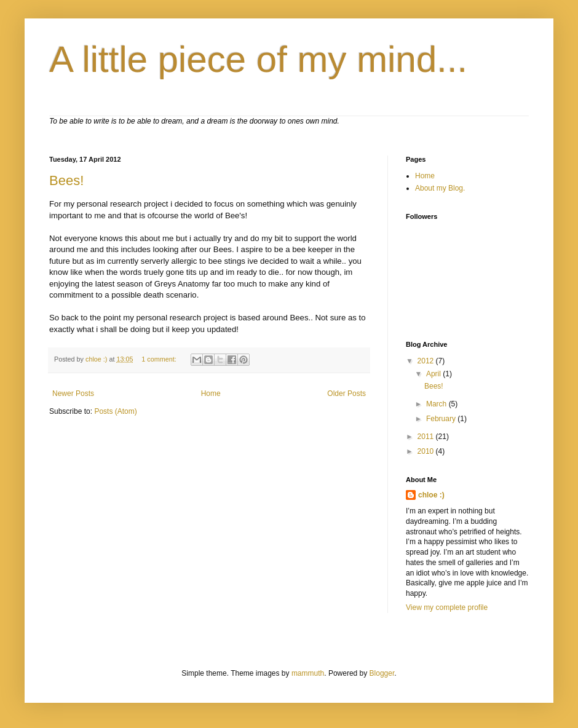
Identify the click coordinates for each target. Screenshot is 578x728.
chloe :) (431, 495)
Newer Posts (73, 394)
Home (211, 394)
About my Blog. (440, 188)
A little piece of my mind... (258, 59)
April (434, 374)
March (437, 404)
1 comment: (160, 359)
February (442, 419)
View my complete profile (447, 607)
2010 (427, 451)
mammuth (308, 673)
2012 (427, 361)
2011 (427, 437)
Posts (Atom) (115, 411)
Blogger (382, 673)
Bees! (66, 180)
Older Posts (346, 394)
